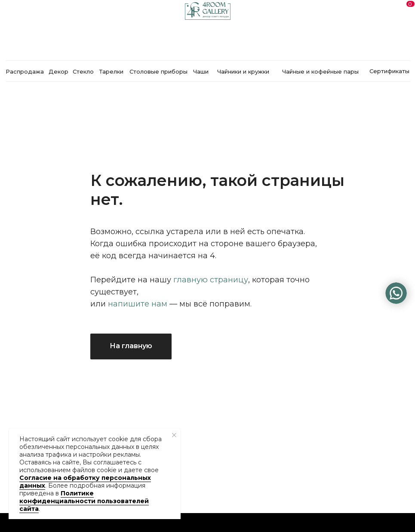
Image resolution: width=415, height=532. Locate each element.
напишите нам (138, 304)
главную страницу (211, 280)
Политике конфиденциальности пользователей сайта (84, 501)
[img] (396, 293)
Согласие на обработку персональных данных (85, 482)
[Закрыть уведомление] (174, 435)
